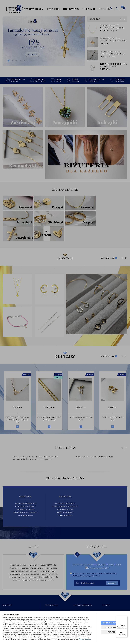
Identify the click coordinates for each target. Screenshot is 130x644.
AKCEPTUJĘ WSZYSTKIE (113, 623)
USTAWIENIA (113, 632)
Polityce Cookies (85, 639)
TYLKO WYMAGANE (113, 627)
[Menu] (126, 617)
